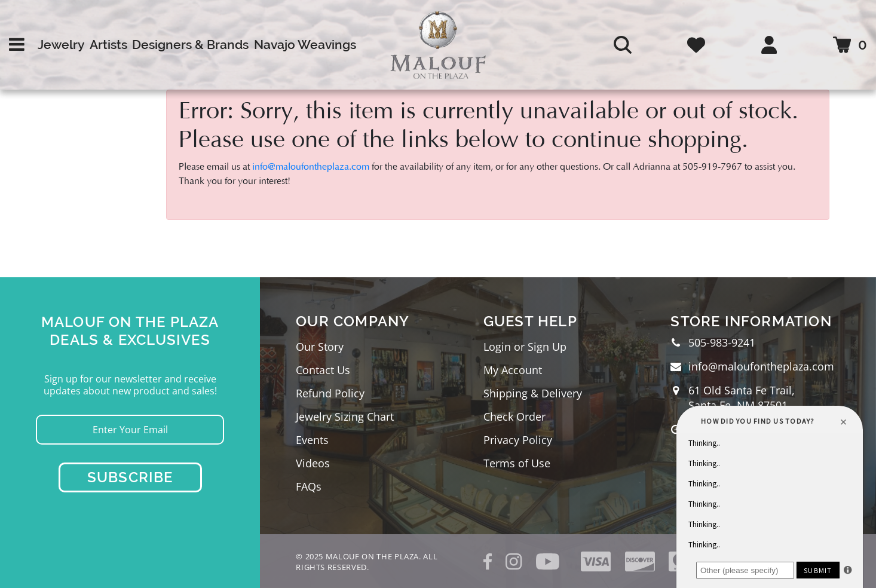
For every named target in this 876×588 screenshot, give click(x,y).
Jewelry (61, 45)
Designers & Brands (190, 45)
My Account (513, 370)
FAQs (309, 486)
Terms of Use (517, 463)
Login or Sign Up (525, 347)
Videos (313, 463)
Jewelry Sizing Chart (345, 416)
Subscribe (130, 477)
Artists (108, 45)
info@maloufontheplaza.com (311, 167)
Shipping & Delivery (533, 393)
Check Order (514, 416)
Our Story (320, 347)
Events (312, 440)
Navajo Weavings (305, 45)
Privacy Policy (518, 440)
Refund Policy (330, 393)
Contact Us (323, 370)
